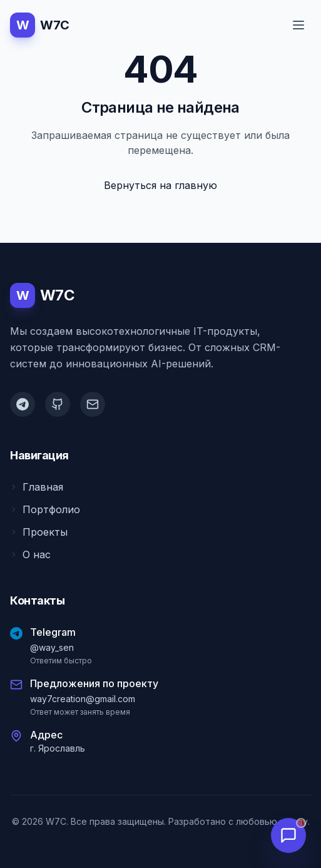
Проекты (39, 532)
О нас (30, 554)
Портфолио (45, 509)
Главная (37, 487)
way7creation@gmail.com (83, 699)
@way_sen (52, 647)
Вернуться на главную (160, 185)
